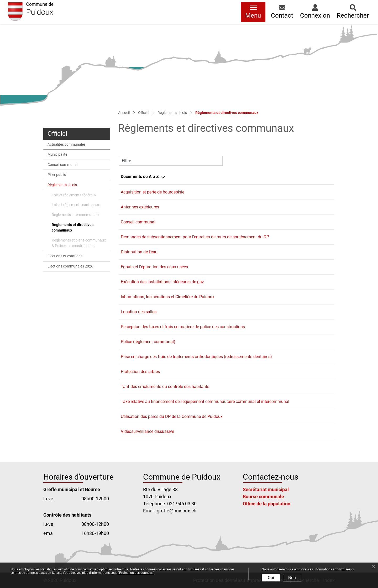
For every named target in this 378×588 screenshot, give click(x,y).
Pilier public (57, 175)
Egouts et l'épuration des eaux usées (154, 267)
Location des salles (139, 312)
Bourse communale (263, 497)
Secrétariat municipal (266, 489)
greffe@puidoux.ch (177, 511)
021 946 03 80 (182, 504)
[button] (282, 12)
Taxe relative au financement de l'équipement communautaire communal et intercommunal (205, 401)
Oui (271, 578)
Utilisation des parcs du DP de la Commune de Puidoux (172, 416)
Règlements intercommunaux (76, 215)
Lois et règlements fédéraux (74, 195)
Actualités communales (67, 145)
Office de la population (267, 504)
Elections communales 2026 (70, 266)
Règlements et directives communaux (72, 229)
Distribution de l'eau (139, 252)
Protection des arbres (140, 372)
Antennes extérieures (140, 207)
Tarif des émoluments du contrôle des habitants (165, 387)
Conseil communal (62, 165)
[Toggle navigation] (253, 12)
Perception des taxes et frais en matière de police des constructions (183, 327)
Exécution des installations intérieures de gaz (162, 282)
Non (292, 578)
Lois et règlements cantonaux (76, 205)
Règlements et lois (62, 185)
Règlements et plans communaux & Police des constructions (79, 243)
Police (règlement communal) (148, 342)
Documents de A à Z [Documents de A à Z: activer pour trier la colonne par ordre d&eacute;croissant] (140, 177)
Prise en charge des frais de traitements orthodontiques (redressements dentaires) (196, 357)
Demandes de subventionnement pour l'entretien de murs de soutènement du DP (195, 237)
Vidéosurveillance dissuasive (147, 431)
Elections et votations (65, 256)
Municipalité (57, 154)
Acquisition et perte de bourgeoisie (153, 192)
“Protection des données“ (136, 573)
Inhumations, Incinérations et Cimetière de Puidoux (168, 297)
